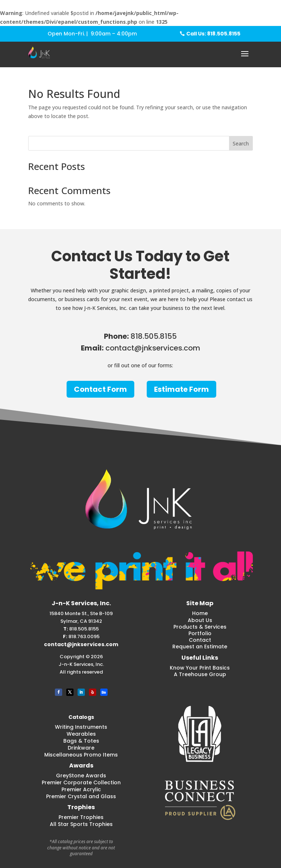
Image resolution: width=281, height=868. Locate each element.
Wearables (81, 734)
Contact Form (100, 389)
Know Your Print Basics (200, 668)
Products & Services (200, 627)
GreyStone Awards (81, 776)
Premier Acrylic (81, 789)
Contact (200, 640)
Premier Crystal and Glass (81, 796)
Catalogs (81, 717)
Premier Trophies (81, 817)
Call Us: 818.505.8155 (213, 34)
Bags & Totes (81, 741)
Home (200, 613)
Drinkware (81, 748)
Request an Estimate (200, 647)
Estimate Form (181, 389)
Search (241, 143)
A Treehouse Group (200, 674)
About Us (200, 620)
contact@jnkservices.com (81, 644)
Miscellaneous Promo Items (81, 755)
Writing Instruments (81, 727)
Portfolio (200, 633)
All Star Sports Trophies (81, 824)
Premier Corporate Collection (81, 782)
